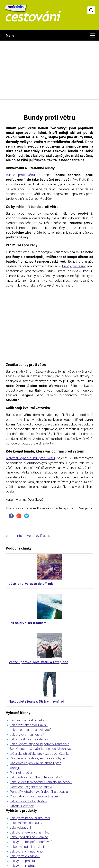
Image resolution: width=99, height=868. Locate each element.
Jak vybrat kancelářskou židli (30, 818)
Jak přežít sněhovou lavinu (29, 725)
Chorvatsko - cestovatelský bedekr (35, 796)
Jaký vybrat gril (20, 827)
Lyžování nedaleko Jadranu (29, 720)
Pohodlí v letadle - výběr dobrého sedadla (39, 792)
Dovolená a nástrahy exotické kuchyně (37, 758)
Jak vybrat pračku (22, 861)
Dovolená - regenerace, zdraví (31, 787)
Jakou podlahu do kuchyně (29, 837)
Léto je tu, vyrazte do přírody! (32, 584)
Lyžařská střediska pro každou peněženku (40, 754)
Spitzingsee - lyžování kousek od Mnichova (40, 749)
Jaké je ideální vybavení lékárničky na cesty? (41, 782)
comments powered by (28, 536)
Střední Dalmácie (22, 806)
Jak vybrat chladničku (25, 856)
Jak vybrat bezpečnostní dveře (32, 842)
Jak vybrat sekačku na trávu (30, 832)
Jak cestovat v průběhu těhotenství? (36, 777)
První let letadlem (22, 773)
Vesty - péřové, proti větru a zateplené (38, 662)
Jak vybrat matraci (23, 866)
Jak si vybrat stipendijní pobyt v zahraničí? (39, 744)
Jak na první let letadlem (28, 623)
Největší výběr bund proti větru (30, 458)
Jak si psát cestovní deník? (29, 739)
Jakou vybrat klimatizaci (27, 847)
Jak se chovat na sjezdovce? (31, 730)
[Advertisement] (49, 70)
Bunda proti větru (20, 175)
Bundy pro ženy (74, 266)
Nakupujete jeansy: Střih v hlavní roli (36, 701)
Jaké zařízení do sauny (26, 823)
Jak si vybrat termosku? (27, 735)
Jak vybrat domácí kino (26, 851)
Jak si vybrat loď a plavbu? (28, 801)
